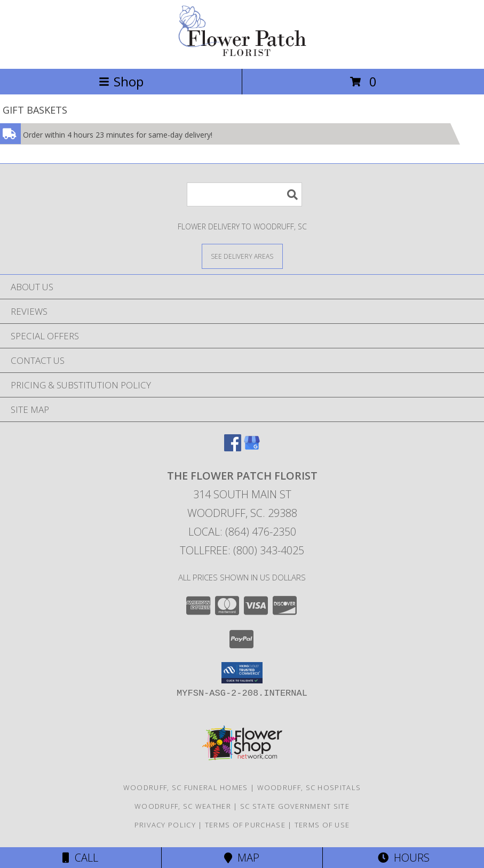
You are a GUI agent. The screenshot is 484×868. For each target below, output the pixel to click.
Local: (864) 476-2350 (242, 532)
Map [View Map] (242, 858)
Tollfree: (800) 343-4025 (242, 550)
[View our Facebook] (233, 448)
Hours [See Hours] (404, 858)
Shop (121, 81)
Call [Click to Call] (80, 858)
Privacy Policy (165, 825)
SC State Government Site (295, 806)
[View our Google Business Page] (252, 448)
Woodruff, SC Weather (183, 806)
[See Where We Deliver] (242, 256)
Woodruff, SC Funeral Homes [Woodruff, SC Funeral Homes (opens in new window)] (186, 787)
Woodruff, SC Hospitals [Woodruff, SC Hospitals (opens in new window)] (309, 787)
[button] (242, 673)
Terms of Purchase (245, 825)
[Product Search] (244, 194)
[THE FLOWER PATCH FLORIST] (242, 53)
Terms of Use (322, 825)
